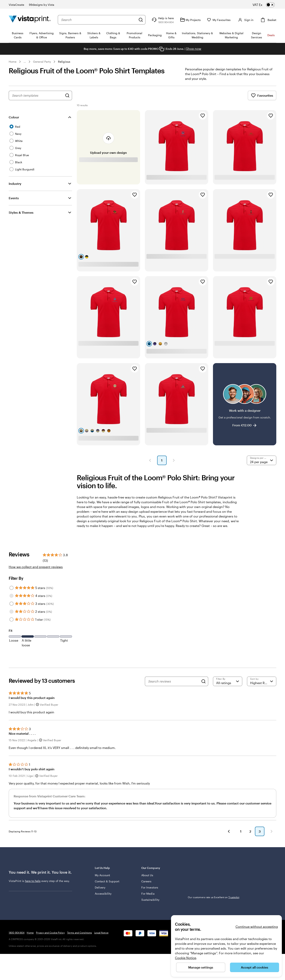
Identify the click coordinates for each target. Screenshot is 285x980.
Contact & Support (107, 881)
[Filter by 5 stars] (11, 588)
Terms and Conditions (79, 933)
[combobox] (99, 20)
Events (14, 198)
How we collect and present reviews (36, 567)
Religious (64, 62)
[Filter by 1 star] (11, 619)
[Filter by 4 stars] (11, 596)
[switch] (267, 5)
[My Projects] (190, 20)
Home (13, 62)
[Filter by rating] (228, 681)
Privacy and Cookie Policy (50, 933)
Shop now (194, 49)
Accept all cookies (255, 967)
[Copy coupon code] (161, 49)
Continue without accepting (257, 927)
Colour (14, 117)
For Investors (150, 887)
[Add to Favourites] (203, 116)
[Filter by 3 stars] (11, 604)
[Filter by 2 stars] (11, 612)
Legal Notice (101, 933)
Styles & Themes (21, 212)
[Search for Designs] (67, 95)
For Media (148, 894)
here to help (33, 881)
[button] (150, 460)
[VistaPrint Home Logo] (30, 20)
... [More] (25, 62)
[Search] (141, 20)
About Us (147, 875)
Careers (146, 881)
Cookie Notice (186, 958)
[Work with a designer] (245, 404)
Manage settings (201, 967)
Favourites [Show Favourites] (262, 95)
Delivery (100, 887)
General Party (42, 62)
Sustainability (150, 900)
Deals (271, 35)
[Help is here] (162, 20)
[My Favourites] (219, 20)
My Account (103, 875)
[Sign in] (245, 20)
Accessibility (103, 894)
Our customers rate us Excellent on (213, 897)
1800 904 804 (17, 933)
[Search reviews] (174, 681)
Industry (15, 184)
